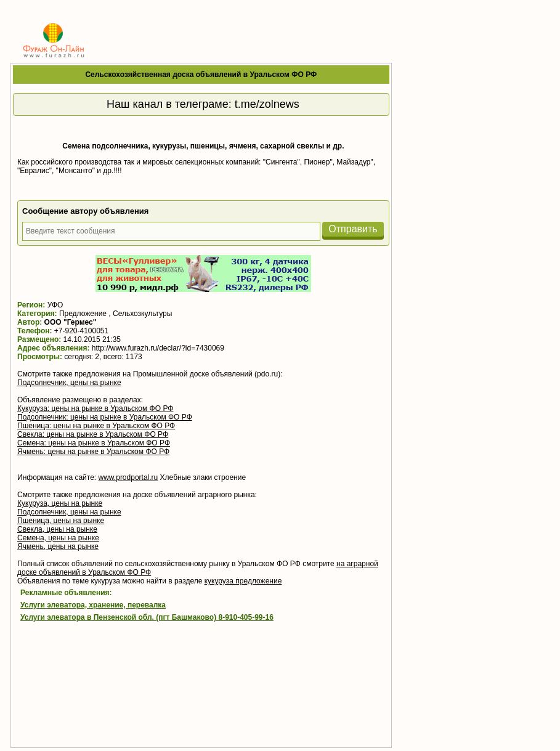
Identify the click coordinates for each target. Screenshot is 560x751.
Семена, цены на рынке (58, 538)
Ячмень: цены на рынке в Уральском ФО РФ (93, 452)
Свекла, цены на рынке (57, 529)
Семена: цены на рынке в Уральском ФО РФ (94, 443)
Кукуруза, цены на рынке (60, 503)
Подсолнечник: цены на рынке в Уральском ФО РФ (105, 417)
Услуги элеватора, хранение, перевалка (93, 605)
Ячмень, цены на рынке (58, 546)
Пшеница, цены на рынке (61, 521)
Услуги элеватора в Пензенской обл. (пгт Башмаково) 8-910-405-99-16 (147, 617)
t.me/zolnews (267, 104)
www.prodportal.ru (128, 477)
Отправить (353, 229)
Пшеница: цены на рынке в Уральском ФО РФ (96, 426)
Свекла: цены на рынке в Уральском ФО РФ (93, 434)
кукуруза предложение (243, 581)
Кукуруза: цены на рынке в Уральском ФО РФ (95, 408)
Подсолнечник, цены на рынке (69, 383)
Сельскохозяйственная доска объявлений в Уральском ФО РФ (201, 75)
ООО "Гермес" (71, 322)
